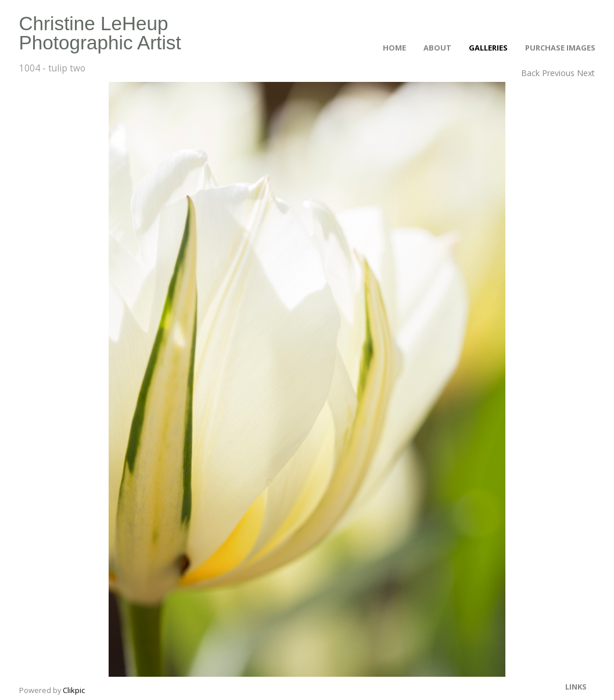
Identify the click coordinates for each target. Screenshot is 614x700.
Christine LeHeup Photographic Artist (100, 33)
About (437, 48)
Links (576, 687)
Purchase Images (560, 48)
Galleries (488, 48)
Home (394, 48)
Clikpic (74, 690)
